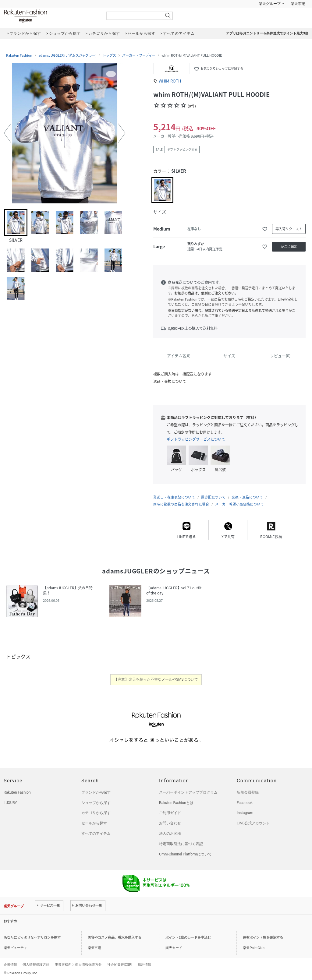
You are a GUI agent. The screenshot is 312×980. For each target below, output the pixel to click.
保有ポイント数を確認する (263, 938)
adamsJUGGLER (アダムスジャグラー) (67, 55)
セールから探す (94, 823)
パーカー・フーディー (139, 55)
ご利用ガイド (170, 813)
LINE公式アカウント (253, 823)
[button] (7, 133)
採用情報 (144, 964)
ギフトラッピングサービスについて (196, 439)
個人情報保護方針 (36, 964)
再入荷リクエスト (289, 229)
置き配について (213, 497)
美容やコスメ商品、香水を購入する (115, 938)
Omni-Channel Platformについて (185, 854)
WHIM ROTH (170, 81)
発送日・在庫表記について (174, 497)
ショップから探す (96, 803)
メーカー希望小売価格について (239, 504)
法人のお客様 (170, 834)
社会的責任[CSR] (120, 964)
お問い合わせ (170, 823)
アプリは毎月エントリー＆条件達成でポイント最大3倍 (267, 33)
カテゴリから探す (96, 813)
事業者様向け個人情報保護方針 (78, 964)
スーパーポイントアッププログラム (188, 792)
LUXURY (10, 803)
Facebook (245, 803)
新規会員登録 (248, 792)
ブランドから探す (96, 792)
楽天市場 (298, 4)
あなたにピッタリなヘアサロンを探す (32, 938)
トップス (109, 55)
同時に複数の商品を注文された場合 (181, 504)
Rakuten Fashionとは (176, 803)
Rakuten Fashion (51, 16)
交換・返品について (247, 497)
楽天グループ (270, 4)
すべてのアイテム (96, 834)
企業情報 (10, 964)
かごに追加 (289, 247)
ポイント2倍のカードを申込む (188, 938)
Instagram (245, 813)
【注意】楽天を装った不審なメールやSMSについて (156, 679)
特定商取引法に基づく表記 (181, 844)
